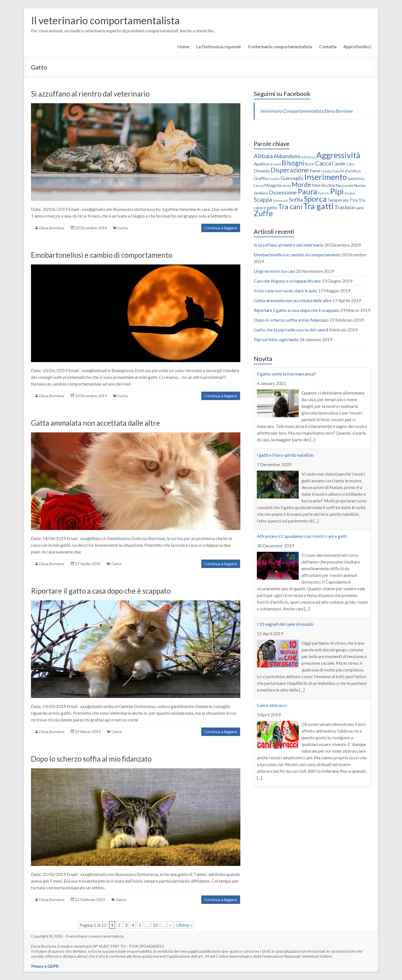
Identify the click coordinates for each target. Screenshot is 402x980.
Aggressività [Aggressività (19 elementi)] (338, 155)
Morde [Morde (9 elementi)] (301, 184)
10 (155, 925)
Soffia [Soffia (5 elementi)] (296, 200)
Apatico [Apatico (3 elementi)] (262, 164)
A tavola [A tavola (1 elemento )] (276, 164)
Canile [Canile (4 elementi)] (339, 163)
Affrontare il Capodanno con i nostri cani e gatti (302, 536)
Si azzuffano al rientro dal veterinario (90, 94)
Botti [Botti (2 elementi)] (310, 164)
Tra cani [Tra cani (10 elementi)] (290, 207)
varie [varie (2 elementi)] (360, 208)
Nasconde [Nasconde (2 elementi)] (344, 185)
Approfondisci (357, 46)
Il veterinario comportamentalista (105, 20)
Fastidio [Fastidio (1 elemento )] (326, 171)
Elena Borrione (52, 228)
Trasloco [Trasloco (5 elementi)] (345, 207)
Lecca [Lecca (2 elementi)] (259, 185)
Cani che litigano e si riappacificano (287, 281)
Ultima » (184, 925)
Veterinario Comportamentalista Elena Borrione (306, 111)
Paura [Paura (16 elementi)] (307, 192)
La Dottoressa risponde (219, 46)
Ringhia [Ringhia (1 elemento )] (350, 193)
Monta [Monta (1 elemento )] (286, 186)
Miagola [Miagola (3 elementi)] (273, 185)
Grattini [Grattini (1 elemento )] (274, 179)
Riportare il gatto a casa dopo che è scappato (101, 591)
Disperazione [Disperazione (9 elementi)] (290, 170)
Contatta (328, 46)
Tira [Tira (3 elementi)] (353, 200)
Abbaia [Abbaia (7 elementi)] (263, 156)
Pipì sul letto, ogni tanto (276, 339)
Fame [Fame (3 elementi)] (315, 171)
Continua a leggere (221, 228)
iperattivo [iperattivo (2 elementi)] (356, 178)
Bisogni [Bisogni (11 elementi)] (293, 163)
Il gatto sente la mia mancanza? (286, 374)
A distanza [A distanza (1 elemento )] (308, 157)
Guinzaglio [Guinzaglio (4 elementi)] (292, 178)
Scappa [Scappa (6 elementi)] (263, 199)
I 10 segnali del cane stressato (285, 624)
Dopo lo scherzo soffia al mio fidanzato (91, 759)
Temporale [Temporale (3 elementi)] (338, 200)
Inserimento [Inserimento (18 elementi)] (326, 177)
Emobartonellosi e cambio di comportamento (102, 255)
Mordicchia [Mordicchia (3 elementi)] (324, 185)
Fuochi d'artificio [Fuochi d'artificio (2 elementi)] (347, 171)
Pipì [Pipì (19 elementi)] (337, 191)
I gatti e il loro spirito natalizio (285, 455)
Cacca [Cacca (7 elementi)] (323, 163)
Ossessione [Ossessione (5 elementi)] (283, 192)
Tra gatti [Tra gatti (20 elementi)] (318, 206)
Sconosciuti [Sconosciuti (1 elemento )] (280, 200)
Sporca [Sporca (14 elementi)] (315, 199)
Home (183, 46)
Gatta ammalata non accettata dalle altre (95, 423)
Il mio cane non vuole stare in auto (286, 291)
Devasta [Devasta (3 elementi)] (262, 171)
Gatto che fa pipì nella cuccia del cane (289, 330)
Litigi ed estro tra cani (274, 271)
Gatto (123, 228)
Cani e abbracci (272, 705)
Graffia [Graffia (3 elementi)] (261, 178)
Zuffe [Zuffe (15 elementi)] (263, 213)
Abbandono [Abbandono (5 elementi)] (287, 156)
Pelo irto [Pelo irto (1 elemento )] (324, 193)
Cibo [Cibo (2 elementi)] (350, 164)
